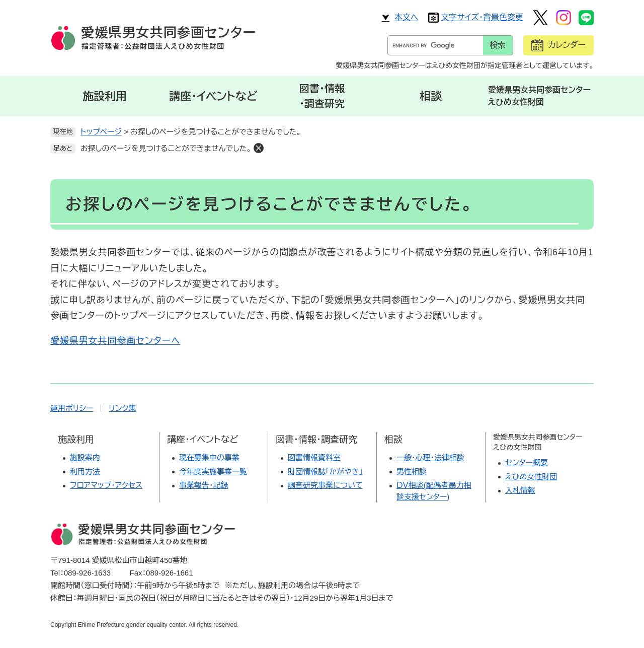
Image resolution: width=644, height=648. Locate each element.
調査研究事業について (325, 485)
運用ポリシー (72, 408)
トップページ (101, 132)
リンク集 (122, 408)
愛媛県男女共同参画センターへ (115, 341)
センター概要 (527, 462)
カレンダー (567, 45)
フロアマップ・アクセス (106, 485)
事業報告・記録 (204, 485)
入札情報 (520, 490)
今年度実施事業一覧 (213, 472)
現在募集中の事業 (209, 457)
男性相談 (412, 472)
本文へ (407, 17)
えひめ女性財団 (531, 477)
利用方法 (85, 472)
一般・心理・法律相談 (430, 457)
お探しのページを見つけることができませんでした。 (166, 148)
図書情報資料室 (314, 457)
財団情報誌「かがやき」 (325, 472)
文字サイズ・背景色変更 (482, 17)
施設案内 (85, 457)
